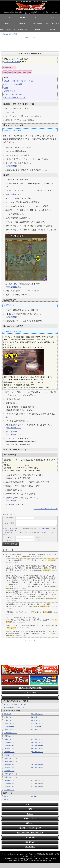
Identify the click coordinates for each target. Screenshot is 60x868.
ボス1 (5, 72)
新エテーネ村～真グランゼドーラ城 (18, 81)
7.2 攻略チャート (9, 783)
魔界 (6, 88)
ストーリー (38, 17)
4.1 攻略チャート (38, 739)
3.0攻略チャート (38, 723)
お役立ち (52, 29)
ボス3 (15, 72)
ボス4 (20, 72)
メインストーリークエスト (15, 98)
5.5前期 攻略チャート (10, 758)
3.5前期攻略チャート (10, 733)
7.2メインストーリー (12, 62)
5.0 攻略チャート (9, 749)
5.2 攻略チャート (9, 752)
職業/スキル (22, 23)
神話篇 (6, 796)
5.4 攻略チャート (9, 755)
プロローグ (7, 714)
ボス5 (25, 72)
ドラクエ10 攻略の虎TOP (9, 34)
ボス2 (10, 72)
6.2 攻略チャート (9, 768)
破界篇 (6, 799)
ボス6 (30, 72)
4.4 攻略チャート (9, 746)
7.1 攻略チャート (38, 780)
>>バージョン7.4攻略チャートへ (46, 509)
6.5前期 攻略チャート (10, 774)
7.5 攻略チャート (38, 787)
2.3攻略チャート (38, 720)
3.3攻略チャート (9, 730)
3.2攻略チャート (38, 727)
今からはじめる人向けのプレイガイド (16, 704)
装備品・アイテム (30, 818)
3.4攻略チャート (38, 730)
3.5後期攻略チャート (10, 736)
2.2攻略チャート (9, 720)
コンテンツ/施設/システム (52, 23)
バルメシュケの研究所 (13, 94)
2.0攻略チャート (9, 717)
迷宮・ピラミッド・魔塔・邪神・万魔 (30, 833)
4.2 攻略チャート (9, 742)
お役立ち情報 (30, 837)
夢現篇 (34, 796)
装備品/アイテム (22, 29)
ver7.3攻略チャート (9, 67)
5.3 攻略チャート (38, 752)
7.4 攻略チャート (9, 787)
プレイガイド (30, 847)
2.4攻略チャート (9, 723)
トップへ (7, 17)
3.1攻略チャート (9, 727)
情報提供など (30, 842)
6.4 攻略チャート (9, 771)
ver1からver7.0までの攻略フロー (14, 707)
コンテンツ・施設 (30, 693)
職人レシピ (38, 29)
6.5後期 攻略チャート (10, 777)
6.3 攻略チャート (38, 768)
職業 (30, 809)
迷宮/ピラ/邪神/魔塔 (37, 23)
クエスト (52, 17)
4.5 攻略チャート (38, 746)
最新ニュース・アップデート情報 (30, 688)
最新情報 (22, 17)
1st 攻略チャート (38, 714)
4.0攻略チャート (9, 739)
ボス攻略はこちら (14, 166)
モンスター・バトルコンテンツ (30, 828)
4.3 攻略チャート (38, 742)
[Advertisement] (31, 44)
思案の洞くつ (10, 91)
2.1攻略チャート (38, 717)
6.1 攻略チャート (38, 765)
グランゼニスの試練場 (13, 84)
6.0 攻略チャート (9, 765)
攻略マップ (8, 23)
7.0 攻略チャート (9, 780)
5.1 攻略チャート (38, 749)
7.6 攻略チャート (9, 790)
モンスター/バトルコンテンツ (7, 29)
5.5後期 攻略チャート (10, 761)
